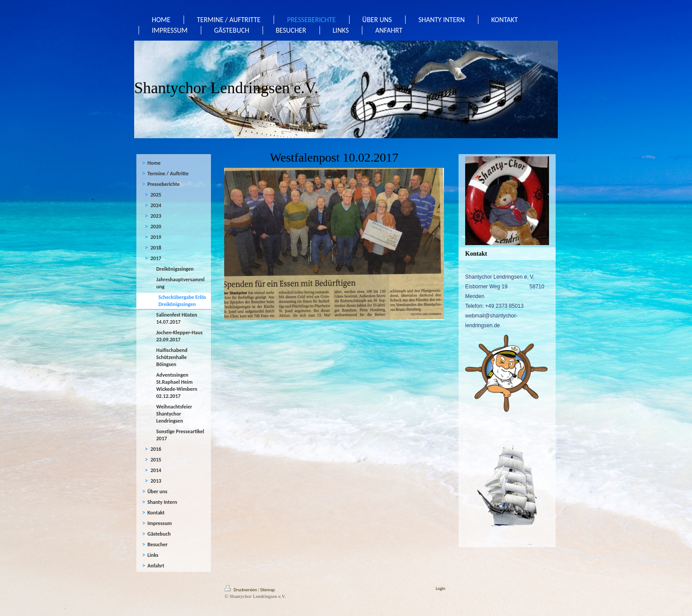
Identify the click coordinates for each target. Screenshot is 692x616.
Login (440, 588)
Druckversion (241, 590)
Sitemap (268, 590)
